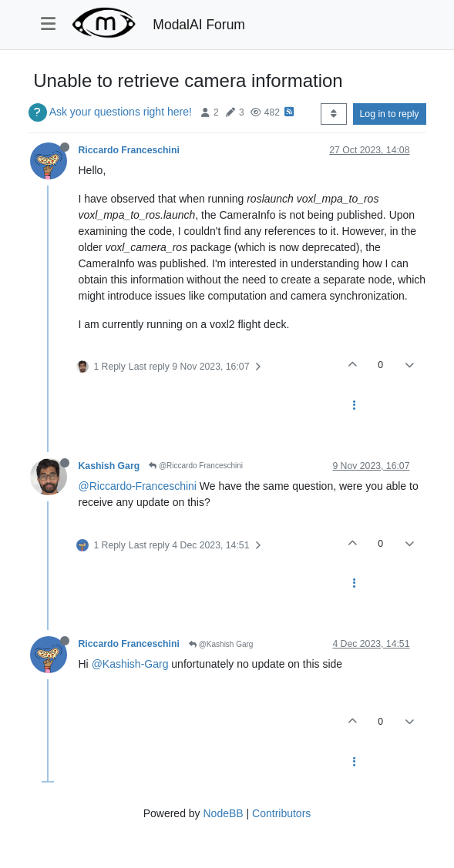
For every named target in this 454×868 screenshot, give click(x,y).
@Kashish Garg (221, 644)
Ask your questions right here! (121, 112)
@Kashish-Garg (130, 664)
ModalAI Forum (199, 25)
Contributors (281, 813)
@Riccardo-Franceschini (138, 486)
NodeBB (223, 813)
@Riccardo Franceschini (196, 466)
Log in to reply (390, 114)
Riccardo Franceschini (129, 150)
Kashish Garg (109, 466)
